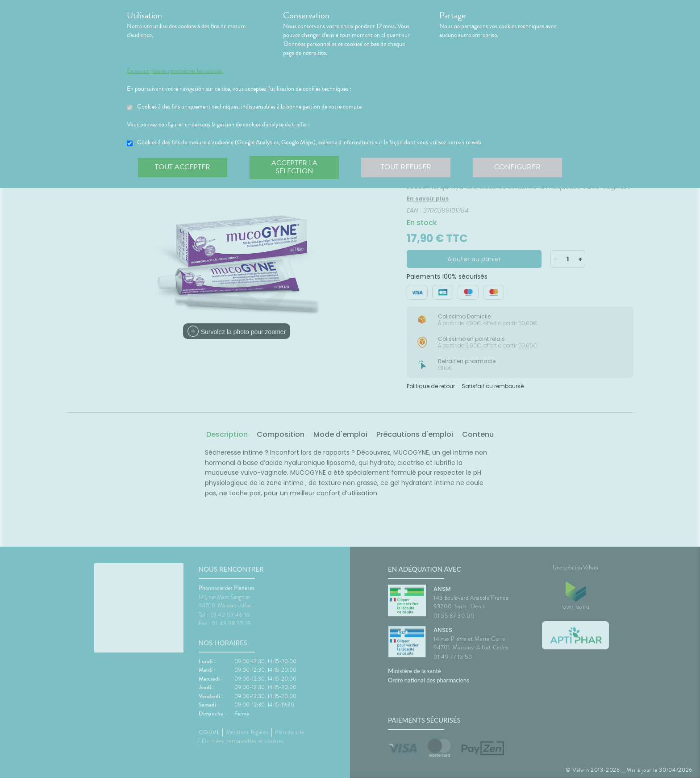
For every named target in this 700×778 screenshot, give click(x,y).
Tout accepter (183, 167)
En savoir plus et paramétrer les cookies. (175, 71)
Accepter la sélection (294, 167)
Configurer (517, 167)
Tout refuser (406, 167)
